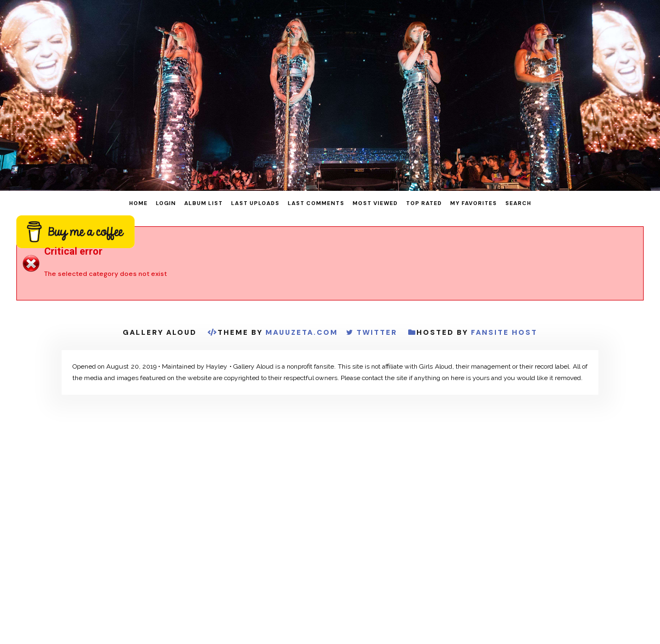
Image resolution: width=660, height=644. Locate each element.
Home (138, 203)
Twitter (377, 332)
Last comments (316, 203)
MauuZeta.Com (302, 332)
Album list (204, 203)
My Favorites (474, 203)
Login (166, 203)
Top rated (424, 203)
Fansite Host (504, 332)
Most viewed (375, 203)
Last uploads (255, 203)
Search (518, 203)
